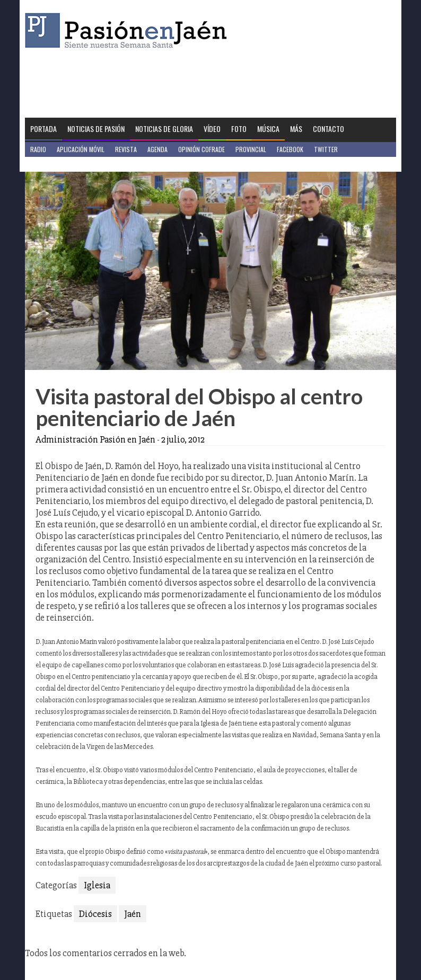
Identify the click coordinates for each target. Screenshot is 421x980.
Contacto (328, 129)
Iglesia (97, 885)
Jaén (133, 914)
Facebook (290, 149)
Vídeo (212, 129)
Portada (43, 129)
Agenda (157, 149)
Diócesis (95, 914)
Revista (126, 149)
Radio (38, 149)
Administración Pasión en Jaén (95, 439)
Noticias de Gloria (164, 129)
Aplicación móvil (81, 149)
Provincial (251, 149)
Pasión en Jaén (129, 30)
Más (296, 129)
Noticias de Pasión (96, 129)
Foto (239, 129)
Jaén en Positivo (53, 164)
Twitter (326, 149)
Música (268, 129)
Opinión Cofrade (201, 149)
